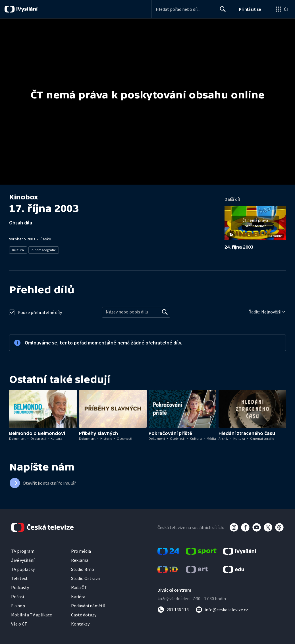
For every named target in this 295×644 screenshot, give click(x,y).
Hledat (221, 11)
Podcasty (20, 587)
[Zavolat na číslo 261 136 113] (173, 610)
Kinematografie (44, 250)
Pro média (81, 551)
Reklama (80, 560)
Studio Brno (83, 569)
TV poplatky (23, 569)
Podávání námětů (88, 606)
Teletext (19, 578)
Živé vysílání (23, 560)
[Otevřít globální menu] (282, 9)
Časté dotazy (84, 615)
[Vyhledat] (165, 312)
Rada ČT (79, 587)
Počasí (17, 596)
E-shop (18, 606)
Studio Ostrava (85, 578)
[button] (255, 225)
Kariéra (78, 596)
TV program (23, 551)
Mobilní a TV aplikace (32, 615)
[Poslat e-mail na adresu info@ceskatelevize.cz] (222, 610)
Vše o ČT (19, 624)
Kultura (18, 250)
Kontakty (80, 624)
